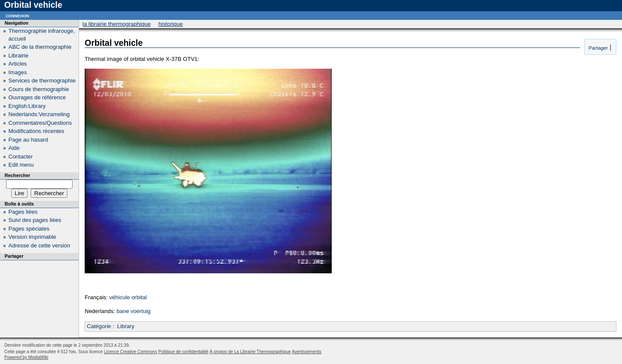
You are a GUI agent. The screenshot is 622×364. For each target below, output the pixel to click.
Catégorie (99, 326)
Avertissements (307, 352)
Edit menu (21, 165)
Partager (597, 48)
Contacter (21, 157)
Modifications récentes (36, 131)
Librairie (19, 55)
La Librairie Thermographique (117, 24)
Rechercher (17, 175)
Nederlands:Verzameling (39, 114)
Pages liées (23, 212)
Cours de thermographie (39, 89)
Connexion (17, 15)
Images (18, 72)
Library (126, 326)
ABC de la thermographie (40, 47)
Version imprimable (33, 237)
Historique (171, 24)
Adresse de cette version (40, 245)
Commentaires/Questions (40, 123)
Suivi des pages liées (35, 220)
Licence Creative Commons (131, 352)
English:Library (27, 106)
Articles (18, 64)
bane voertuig (134, 311)
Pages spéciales (29, 229)
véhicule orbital (128, 297)
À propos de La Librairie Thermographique (250, 352)
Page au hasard (29, 140)
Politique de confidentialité (183, 352)
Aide (14, 148)
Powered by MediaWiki (26, 357)
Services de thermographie (42, 81)
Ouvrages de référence (37, 97)
